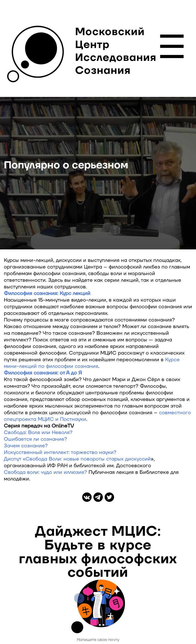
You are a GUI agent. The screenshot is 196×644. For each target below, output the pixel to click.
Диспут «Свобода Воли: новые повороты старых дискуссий (77, 459)
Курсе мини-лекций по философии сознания (92, 363)
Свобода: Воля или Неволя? (38, 433)
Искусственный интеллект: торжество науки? (60, 452)
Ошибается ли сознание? (35, 439)
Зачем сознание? (26, 446)
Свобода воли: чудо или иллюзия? (45, 472)
